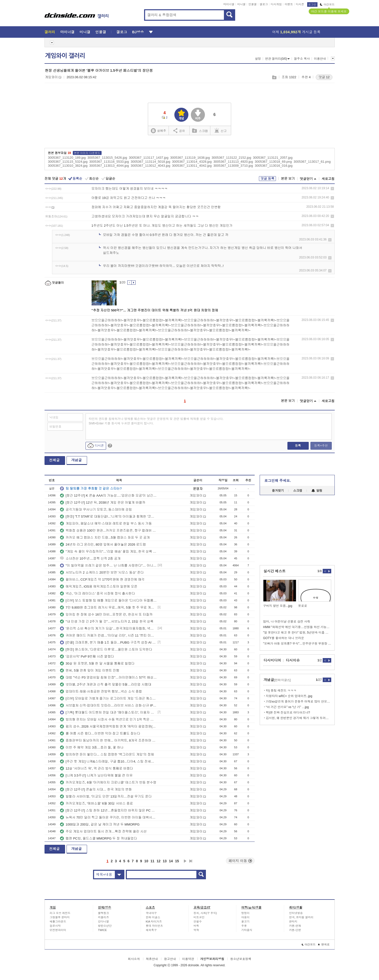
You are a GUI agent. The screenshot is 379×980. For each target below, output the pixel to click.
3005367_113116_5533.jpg (109, 162)
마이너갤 (229, 4)
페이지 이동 (240, 861)
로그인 (312, 4)
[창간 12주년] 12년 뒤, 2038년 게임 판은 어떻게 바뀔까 (103, 502)
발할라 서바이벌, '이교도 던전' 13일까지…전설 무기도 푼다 (106, 796)
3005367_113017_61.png (312, 162)
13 (165, 861)
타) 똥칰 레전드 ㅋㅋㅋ (281, 691)
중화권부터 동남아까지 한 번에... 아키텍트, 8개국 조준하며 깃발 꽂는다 (108, 740)
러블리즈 (104, 917)
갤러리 (50, 32)
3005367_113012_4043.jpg (150, 166)
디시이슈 (293, 660)
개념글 (77, 460)
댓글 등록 (267, 179)
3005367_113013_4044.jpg (109, 166)
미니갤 (241, 4)
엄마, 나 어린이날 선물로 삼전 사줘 (287, 622)
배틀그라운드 (58, 922)
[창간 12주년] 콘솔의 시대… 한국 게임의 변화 (96, 789)
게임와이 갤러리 (65, 56)
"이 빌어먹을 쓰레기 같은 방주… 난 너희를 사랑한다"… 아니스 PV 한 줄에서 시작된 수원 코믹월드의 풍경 (108, 565)
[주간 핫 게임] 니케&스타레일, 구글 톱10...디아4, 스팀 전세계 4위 (108, 761)
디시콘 (300, 4)
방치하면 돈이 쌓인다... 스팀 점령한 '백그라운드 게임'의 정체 (107, 754)
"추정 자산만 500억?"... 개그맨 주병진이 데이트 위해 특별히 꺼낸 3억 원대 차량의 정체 (155, 310)
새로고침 (328, 179)
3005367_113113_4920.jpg (233, 162)
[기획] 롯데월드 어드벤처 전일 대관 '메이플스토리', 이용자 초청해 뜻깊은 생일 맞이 (108, 712)
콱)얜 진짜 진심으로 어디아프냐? (288, 713)
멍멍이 (246, 913)
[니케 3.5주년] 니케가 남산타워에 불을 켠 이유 (96, 775)
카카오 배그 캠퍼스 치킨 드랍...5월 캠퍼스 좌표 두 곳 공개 (105, 537)
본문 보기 (288, 179)
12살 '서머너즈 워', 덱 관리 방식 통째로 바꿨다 (96, 768)
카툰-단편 (295, 930)
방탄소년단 (105, 926)
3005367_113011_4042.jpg (192, 166)
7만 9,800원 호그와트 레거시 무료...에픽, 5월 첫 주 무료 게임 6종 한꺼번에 (108, 607)
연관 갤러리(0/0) (277, 59)
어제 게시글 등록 (296, 32)
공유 (179, 130)
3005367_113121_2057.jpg (273, 158)
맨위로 (324, 945)
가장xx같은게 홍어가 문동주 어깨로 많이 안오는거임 (299, 702)
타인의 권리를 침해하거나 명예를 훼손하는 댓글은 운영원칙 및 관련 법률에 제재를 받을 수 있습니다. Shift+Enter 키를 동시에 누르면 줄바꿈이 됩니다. (156, 421)
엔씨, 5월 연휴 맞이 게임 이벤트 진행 (90, 670)
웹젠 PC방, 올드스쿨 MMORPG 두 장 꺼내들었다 (98, 838)
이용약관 (188, 959)
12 (159, 861)
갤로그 (264, 4)
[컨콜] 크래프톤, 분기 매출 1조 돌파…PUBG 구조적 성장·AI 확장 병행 (108, 642)
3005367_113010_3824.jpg (68, 166)
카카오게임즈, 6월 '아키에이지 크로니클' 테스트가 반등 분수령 (108, 782)
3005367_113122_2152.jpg (231, 158)
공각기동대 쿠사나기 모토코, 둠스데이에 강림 (96, 509)
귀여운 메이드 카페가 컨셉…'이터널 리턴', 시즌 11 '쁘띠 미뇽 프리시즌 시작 (108, 635)
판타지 (293, 922)
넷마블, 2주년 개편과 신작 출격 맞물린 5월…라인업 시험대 (106, 684)
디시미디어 (272, 660)
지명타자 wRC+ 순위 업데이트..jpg (289, 696)
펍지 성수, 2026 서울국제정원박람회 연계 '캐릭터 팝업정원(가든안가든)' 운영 (108, 726)
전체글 (55, 460)
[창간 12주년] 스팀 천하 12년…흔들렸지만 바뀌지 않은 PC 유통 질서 (108, 810)
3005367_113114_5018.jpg (150, 162)
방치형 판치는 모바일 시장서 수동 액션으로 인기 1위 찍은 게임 (108, 719)
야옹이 (246, 917)
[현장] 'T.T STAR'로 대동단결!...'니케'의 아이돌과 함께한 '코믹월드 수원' (108, 516)
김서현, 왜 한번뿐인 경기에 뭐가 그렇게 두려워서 (299, 718)
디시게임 (276, 4)
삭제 (332, 189)
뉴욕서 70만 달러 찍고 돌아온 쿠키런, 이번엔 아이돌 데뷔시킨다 (108, 817)
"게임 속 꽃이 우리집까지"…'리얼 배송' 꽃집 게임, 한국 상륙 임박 (108, 551)
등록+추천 (321, 446)
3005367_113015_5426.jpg (107, 158)
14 (171, 861)
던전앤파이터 (58, 930)
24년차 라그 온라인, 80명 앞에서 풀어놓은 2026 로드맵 (103, 544)
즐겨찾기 (278, 491)
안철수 (198, 922)
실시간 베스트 (275, 571)
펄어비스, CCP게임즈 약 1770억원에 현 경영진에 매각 (102, 579)
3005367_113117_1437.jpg (149, 158)
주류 (244, 926)
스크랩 (274, 77)
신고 (221, 130)
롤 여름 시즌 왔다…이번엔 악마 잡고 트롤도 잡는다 (100, 733)
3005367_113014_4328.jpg (192, 162)
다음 (185, 861)
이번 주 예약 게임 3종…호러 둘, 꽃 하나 (92, 747)
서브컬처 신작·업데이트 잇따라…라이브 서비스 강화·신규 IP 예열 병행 (108, 705)
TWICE (102, 930)
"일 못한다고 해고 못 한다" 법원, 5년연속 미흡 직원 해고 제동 (297, 633)
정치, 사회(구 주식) (205, 913)
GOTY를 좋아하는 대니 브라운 (284, 638)
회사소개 (134, 959)
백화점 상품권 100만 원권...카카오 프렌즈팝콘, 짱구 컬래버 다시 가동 (108, 530)
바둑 (196, 926)
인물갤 (253, 4)
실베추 (158, 131)
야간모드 (327, 4)
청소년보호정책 (241, 959)
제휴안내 (152, 959)
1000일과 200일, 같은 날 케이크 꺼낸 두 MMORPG (100, 824)
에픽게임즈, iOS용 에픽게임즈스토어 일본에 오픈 (99, 586)
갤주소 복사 (302, 59)
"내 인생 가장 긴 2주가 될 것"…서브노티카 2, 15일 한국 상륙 (107, 621)
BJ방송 (138, 32)
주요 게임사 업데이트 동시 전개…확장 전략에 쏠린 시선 (103, 831)
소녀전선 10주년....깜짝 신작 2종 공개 (90, 558)
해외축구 (151, 930)
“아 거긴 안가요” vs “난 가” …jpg (287, 707)
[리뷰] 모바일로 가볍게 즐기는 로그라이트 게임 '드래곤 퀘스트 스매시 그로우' (108, 698)
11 (152, 861)
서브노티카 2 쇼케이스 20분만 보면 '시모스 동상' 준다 (102, 572)
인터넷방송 (296, 913)
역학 (196, 930)
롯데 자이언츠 (154, 926)
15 (177, 861)
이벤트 (289, 4)
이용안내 (320, 59)
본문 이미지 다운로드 (87, 153)
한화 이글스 (153, 917)
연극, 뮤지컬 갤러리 (301, 917)
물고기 (246, 922)
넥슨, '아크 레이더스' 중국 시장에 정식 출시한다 (97, 593)
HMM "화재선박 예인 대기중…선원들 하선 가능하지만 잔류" (297, 627)
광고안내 (170, 959)
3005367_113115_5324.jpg (68, 162)
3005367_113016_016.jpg (274, 166)
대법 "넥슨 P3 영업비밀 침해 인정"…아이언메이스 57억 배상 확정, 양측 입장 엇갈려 (108, 677)
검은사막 (55, 926)
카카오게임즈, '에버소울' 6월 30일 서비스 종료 (96, 803)
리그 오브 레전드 (60, 913)
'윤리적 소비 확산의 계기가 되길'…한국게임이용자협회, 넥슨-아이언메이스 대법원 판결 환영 (108, 628)
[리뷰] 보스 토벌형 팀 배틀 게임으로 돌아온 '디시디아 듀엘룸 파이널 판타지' (108, 600)
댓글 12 (324, 77)
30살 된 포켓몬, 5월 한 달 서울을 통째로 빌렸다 (97, 663)
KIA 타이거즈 (154, 922)
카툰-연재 (295, 926)
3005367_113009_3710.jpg (233, 166)
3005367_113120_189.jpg (67, 158)
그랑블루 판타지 (60, 917)
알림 (317, 491)
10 (146, 861)
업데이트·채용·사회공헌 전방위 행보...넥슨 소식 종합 (101, 691)
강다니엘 (104, 922)
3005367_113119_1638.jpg (190, 158)
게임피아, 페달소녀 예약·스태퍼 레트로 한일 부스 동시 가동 (106, 523)
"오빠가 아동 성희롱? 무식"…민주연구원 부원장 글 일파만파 (297, 644)
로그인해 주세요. (278, 481)
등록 (298, 446)
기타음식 (247, 930)
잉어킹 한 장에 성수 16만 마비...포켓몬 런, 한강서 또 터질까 (106, 614)
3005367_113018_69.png (273, 162)
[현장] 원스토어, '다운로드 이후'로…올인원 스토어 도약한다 (106, 649)
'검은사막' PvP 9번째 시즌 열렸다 (87, 656)
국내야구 (151, 913)
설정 (258, 59)
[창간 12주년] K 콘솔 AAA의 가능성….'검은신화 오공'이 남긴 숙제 (108, 495)
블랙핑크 (104, 913)
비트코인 (199, 917)
